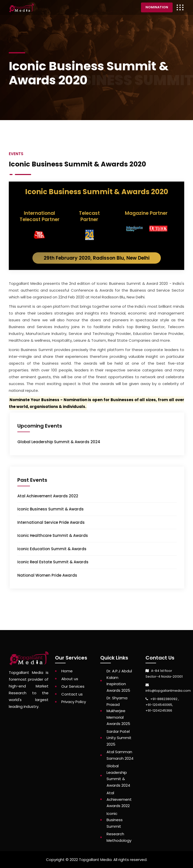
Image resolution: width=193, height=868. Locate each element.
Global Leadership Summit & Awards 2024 (59, 442)
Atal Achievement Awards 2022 (48, 496)
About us (70, 679)
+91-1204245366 (159, 710)
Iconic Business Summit (115, 820)
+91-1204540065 (159, 705)
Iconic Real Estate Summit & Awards (53, 562)
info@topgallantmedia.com (168, 691)
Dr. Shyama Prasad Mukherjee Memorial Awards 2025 (118, 711)
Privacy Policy (74, 702)
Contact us (72, 694)
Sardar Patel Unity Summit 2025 (119, 738)
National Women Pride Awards (47, 575)
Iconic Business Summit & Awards (51, 509)
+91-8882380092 (164, 699)
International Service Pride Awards (51, 522)
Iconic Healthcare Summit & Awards (53, 535)
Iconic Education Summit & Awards (52, 549)
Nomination (157, 7)
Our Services (73, 686)
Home (67, 671)
